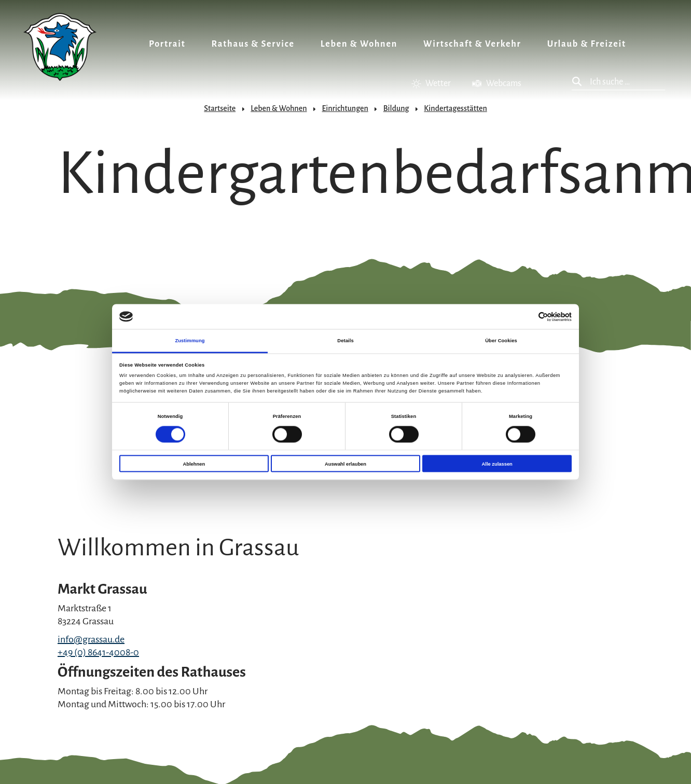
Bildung (396, 108)
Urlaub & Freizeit (587, 44)
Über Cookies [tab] (501, 341)
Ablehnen (194, 464)
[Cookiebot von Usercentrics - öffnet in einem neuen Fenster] (526, 317)
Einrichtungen (345, 108)
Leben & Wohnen (359, 44)
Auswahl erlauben (345, 464)
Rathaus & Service (253, 44)
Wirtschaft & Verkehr (472, 44)
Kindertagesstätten (455, 108)
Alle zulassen (497, 464)
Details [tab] (345, 341)
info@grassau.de (91, 639)
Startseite (220, 108)
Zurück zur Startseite (60, 47)
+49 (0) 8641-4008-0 (98, 652)
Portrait (167, 44)
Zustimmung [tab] (190, 341)
